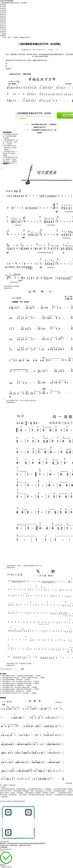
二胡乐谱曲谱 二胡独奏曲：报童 (23, 791)
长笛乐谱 (3, 12)
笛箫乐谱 (3, 20)
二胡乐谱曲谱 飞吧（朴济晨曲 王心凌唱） (19, 663)
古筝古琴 (3, 24)
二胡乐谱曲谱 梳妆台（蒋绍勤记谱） (13, 691)
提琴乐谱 (3, 32)
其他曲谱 (3, 36)
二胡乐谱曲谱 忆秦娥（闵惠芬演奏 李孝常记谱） (17, 689)
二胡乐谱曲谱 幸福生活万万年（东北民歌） (16, 693)
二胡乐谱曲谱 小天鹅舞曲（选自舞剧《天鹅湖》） (41, 793)
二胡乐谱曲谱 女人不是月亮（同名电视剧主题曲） (50, 791)
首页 (5, 37)
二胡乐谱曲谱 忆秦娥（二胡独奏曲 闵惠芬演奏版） (18, 676)
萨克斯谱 (3, 11)
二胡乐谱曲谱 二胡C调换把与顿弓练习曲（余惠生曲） (36, 795)
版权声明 (22, 801)
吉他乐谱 (3, 16)
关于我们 (3, 801)
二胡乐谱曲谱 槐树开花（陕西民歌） (13, 685)
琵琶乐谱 (3, 26)
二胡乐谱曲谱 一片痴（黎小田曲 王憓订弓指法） (17, 681)
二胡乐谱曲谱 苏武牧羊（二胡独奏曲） (40, 789)
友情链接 (16, 801)
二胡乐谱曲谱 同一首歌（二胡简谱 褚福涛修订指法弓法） (24, 566)
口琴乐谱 (3, 30)
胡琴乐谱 (3, 18)
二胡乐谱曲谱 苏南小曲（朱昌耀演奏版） (13, 789)
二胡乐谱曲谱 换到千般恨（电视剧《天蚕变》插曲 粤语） (10, 159)
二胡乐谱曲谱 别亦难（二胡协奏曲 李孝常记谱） (17, 683)
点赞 (57, 50)
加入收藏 (51, 50)
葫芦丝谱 (3, 22)
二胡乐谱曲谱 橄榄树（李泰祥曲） (12, 680)
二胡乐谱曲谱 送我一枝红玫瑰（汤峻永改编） (16, 687)
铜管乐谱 (3, 14)
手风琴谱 (3, 9)
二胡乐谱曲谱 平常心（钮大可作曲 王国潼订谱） (21, 401)
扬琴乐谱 (3, 28)
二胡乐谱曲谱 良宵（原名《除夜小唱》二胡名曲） (10, 142)
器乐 (9, 37)
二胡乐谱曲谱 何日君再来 (11, 286)
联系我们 (9, 801)
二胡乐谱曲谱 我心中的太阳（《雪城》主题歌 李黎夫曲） (20, 678)
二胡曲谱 (3, 34)
